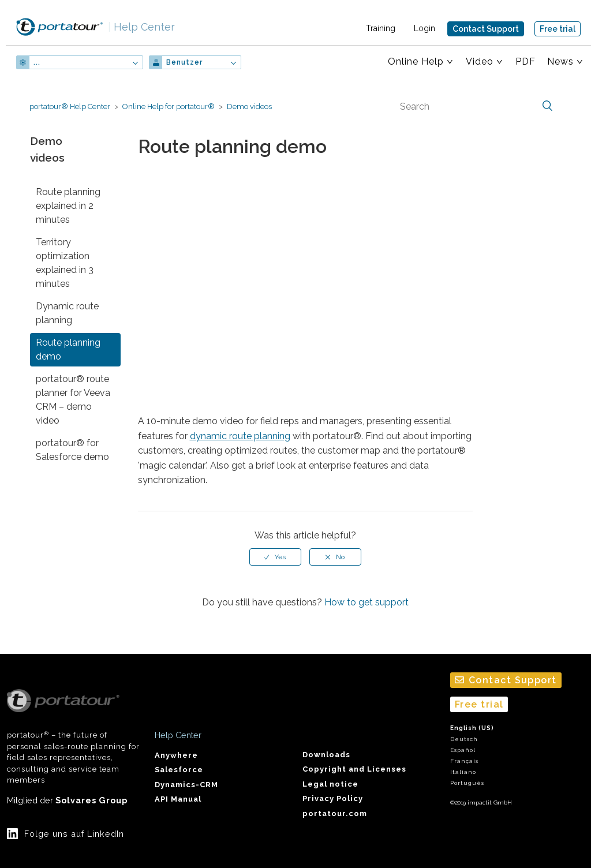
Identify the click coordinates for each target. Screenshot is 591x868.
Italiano (463, 772)
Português (467, 783)
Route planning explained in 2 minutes (68, 206)
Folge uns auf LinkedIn (74, 834)
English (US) (472, 728)
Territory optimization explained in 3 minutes (65, 263)
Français (464, 761)
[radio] (275, 557)
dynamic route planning (240, 436)
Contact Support (486, 29)
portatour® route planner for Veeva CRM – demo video (73, 400)
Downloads (326, 755)
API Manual (178, 799)
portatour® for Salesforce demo (72, 450)
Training (381, 28)
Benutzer (184, 62)
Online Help (416, 61)
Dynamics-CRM (186, 785)
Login (424, 28)
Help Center (141, 27)
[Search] (475, 106)
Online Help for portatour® (169, 106)
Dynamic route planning (67, 313)
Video (480, 61)
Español (463, 750)
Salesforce (179, 770)
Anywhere (176, 755)
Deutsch (464, 739)
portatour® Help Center (70, 106)
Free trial (558, 29)
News (560, 61)
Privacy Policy (333, 798)
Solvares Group (91, 800)
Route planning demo (68, 349)
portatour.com (335, 813)
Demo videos (249, 106)
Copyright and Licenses (354, 769)
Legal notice (330, 784)
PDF (525, 61)
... (37, 62)
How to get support (366, 602)
